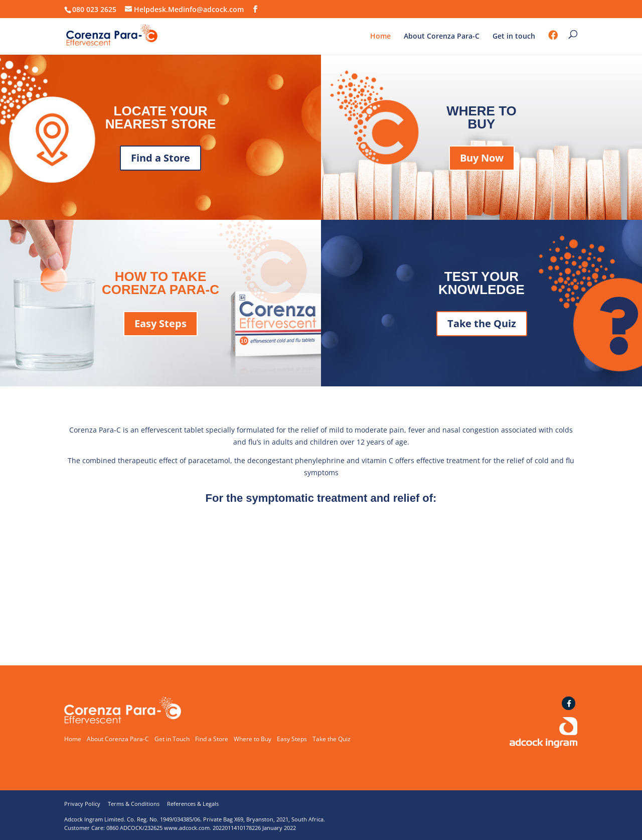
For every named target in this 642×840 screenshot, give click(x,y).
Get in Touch (172, 739)
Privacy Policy (82, 804)
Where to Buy (253, 739)
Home (380, 37)
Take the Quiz (482, 323)
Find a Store (160, 158)
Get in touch (514, 37)
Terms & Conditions (134, 804)
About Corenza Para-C (442, 37)
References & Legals (193, 804)
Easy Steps (160, 323)
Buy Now (482, 158)
